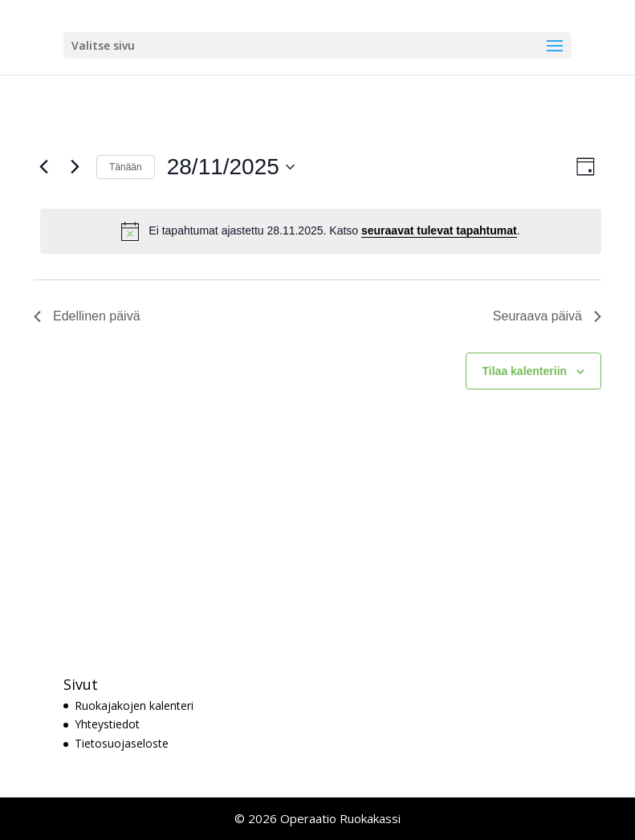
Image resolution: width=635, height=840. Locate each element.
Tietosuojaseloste (122, 743)
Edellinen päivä (87, 316)
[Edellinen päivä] (43, 167)
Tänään (126, 167)
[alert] (321, 231)
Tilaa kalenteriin (525, 371)
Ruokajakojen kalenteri (134, 705)
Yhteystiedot (107, 724)
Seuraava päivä (547, 316)
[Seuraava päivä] (75, 167)
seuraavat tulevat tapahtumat (439, 230)
